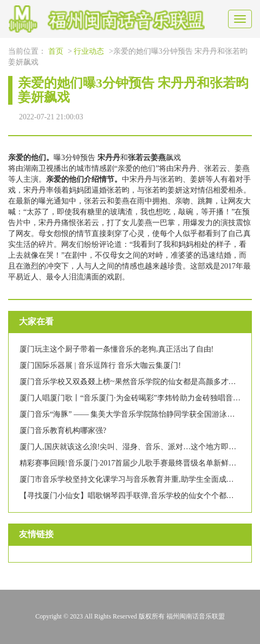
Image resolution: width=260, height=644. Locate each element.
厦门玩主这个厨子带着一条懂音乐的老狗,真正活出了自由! (116, 349)
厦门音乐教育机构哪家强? (63, 431)
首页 (56, 51)
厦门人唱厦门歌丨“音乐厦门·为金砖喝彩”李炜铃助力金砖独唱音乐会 (134, 398)
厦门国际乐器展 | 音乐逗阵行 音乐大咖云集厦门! (100, 365)
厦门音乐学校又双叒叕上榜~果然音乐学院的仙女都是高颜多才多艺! (133, 382)
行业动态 (89, 51)
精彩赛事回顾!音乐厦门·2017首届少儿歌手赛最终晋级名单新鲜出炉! (133, 463)
